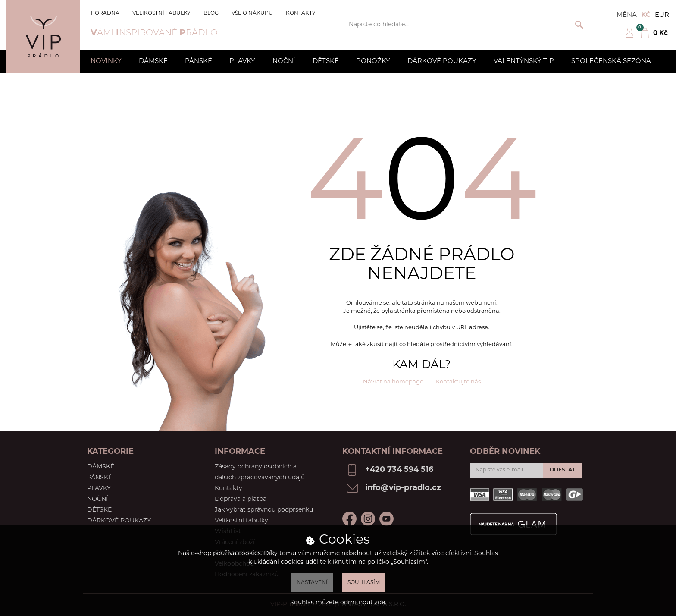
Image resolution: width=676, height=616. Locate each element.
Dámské (153, 61)
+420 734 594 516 (399, 470)
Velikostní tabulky (161, 13)
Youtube (387, 519)
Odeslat (562, 470)
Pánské (199, 61)
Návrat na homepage (393, 382)
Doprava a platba (241, 499)
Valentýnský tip (524, 61)
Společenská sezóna (611, 61)
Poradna (105, 13)
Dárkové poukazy (442, 61)
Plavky (242, 61)
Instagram (368, 519)
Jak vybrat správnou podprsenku (264, 510)
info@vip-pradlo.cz (403, 488)
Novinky (106, 61)
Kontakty (301, 13)
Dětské (326, 61)
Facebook (349, 519)
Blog (211, 13)
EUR (662, 15)
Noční (284, 61)
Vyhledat (579, 25)
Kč (646, 15)
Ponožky (373, 61)
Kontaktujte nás (458, 382)
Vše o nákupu (252, 13)
